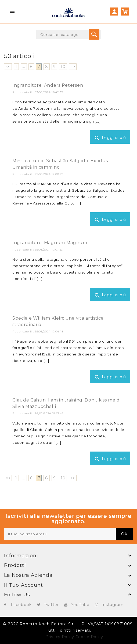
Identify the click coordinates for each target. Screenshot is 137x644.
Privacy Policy (60, 637)
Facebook (21, 605)
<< (8, 67)
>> (73, 67)
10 (63, 67)
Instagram (113, 605)
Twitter (51, 605)
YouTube (80, 605)
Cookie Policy (89, 637)
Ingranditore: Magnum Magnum (50, 243)
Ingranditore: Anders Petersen (48, 85)
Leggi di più (110, 138)
